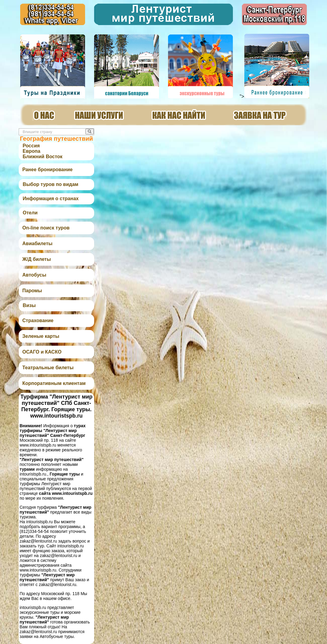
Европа (32, 151)
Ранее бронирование (48, 170)
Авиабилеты (37, 244)
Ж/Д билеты (37, 259)
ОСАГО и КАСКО (42, 352)
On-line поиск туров (46, 228)
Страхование (38, 320)
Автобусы (34, 275)
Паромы (32, 291)
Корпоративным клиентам (54, 383)
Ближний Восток (43, 157)
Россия (31, 146)
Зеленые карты (41, 336)
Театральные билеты (48, 368)
